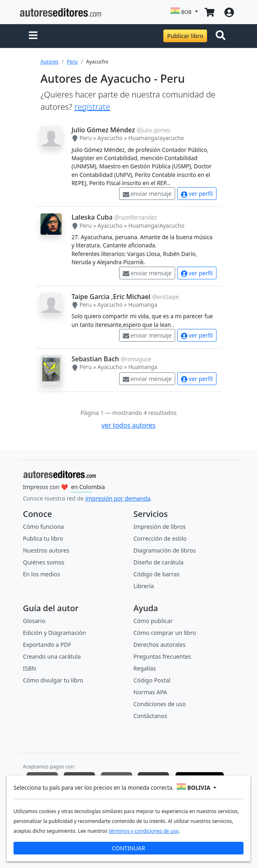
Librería (144, 586)
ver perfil (197, 194)
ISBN (29, 668)
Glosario (34, 621)
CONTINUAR (128, 848)
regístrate (92, 107)
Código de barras (157, 574)
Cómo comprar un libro (165, 633)
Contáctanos (150, 716)
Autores (50, 62)
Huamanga (143, 305)
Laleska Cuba (92, 217)
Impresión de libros (160, 527)
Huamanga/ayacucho (156, 138)
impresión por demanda (118, 498)
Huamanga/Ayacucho (156, 225)
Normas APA (150, 692)
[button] (33, 36)
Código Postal (152, 680)
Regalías (145, 668)
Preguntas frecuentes (162, 656)
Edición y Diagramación (54, 633)
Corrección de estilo (160, 538)
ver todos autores (128, 425)
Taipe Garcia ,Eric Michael (111, 297)
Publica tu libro (43, 538)
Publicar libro (185, 36)
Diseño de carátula (158, 562)
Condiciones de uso (160, 704)
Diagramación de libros (165, 550)
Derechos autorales (159, 645)
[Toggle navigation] (222, 36)
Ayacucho (110, 138)
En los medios (42, 574)
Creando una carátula (52, 656)
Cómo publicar (153, 621)
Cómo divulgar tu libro (53, 680)
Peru (72, 62)
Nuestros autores (46, 550)
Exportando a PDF (47, 645)
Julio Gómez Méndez (103, 130)
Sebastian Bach (95, 359)
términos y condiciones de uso (144, 831)
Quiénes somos (44, 562)
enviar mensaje (147, 194)
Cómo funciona (43, 527)
